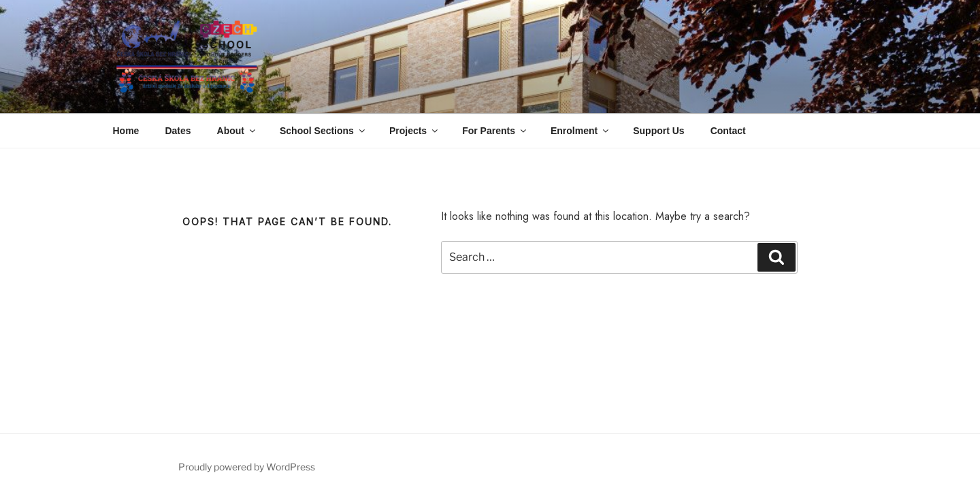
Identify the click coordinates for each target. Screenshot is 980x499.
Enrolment (581, 131)
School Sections (323, 131)
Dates (178, 131)
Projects (414, 131)
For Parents (495, 131)
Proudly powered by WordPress (247, 467)
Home (126, 131)
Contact (728, 131)
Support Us (658, 131)
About (237, 131)
